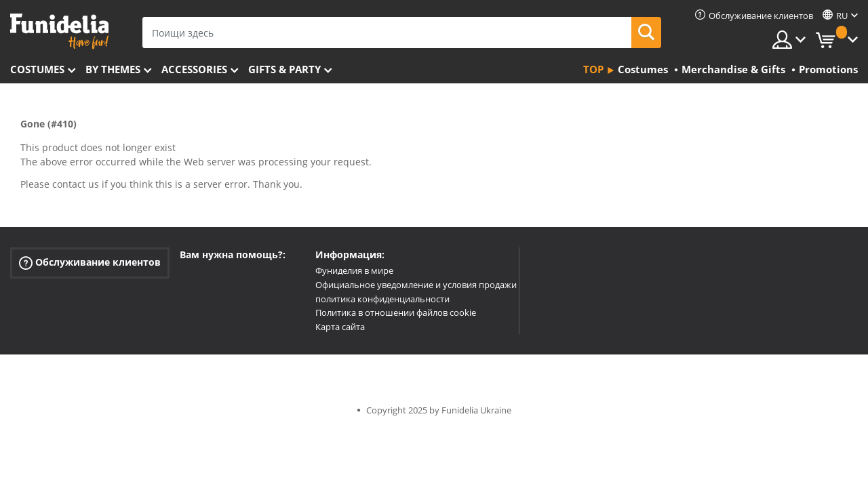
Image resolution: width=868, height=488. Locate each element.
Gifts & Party (284, 69)
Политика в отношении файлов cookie (396, 312)
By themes (113, 69)
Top (593, 69)
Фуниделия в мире (354, 270)
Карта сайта (340, 327)
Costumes (37, 69)
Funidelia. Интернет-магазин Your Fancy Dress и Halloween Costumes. (59, 32)
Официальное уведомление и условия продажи (416, 285)
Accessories (194, 69)
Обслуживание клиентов (90, 263)
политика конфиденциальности (382, 299)
